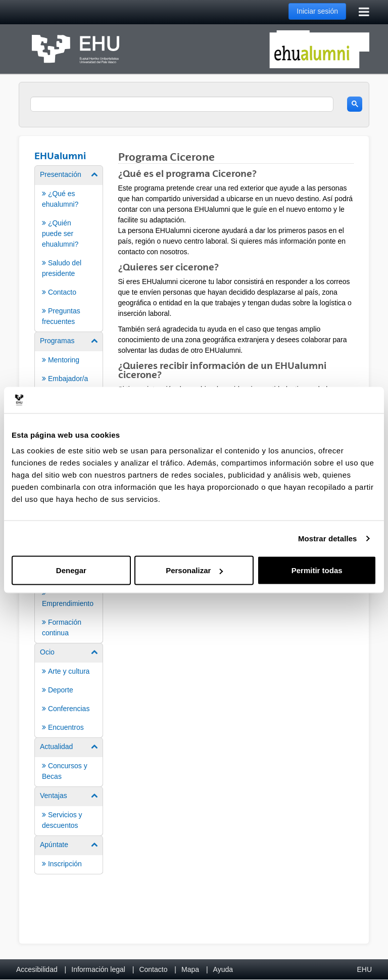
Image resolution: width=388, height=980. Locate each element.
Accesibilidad (37, 969)
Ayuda (223, 969)
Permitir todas (317, 570)
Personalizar (194, 570)
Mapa (190, 969)
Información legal (98, 969)
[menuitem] (69, 248)
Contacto (153, 969)
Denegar (71, 570)
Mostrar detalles (328, 538)
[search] (182, 104)
